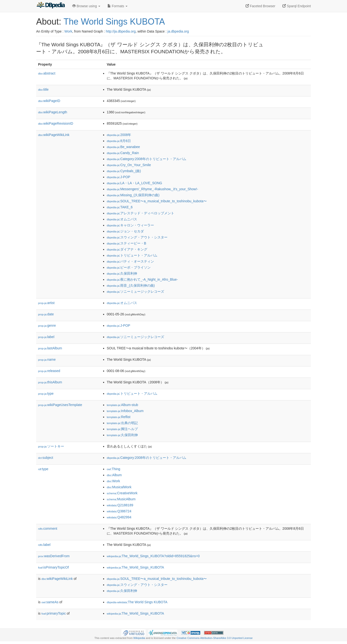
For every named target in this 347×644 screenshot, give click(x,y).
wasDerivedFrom (54, 556)
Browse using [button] (86, 6)
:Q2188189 (120, 505)
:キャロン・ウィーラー (130, 225)
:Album (114, 475)
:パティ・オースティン (130, 261)
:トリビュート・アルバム (132, 255)
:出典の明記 (122, 423)
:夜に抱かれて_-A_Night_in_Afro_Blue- (142, 279)
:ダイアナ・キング (127, 249)
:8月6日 (119, 141)
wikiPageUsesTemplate (60, 405)
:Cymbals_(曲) (124, 171)
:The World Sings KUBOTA (137, 602)
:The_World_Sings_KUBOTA (135, 567)
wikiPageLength (53, 112)
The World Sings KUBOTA (114, 22)
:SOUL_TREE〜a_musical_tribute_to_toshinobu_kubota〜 (157, 201)
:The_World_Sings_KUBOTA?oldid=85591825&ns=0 (153, 556)
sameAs (50, 602)
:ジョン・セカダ (125, 231)
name (47, 359)
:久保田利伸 (122, 273)
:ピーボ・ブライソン (129, 267)
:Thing (113, 469)
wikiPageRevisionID (56, 123)
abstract (47, 73)
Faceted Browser (260, 6)
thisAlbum (50, 382)
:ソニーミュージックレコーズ (135, 291)
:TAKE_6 (120, 207)
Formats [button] (117, 6)
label (46, 337)
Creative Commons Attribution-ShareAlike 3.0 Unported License (214, 638)
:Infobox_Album (125, 411)
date (46, 314)
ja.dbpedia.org (178, 31)
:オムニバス (122, 219)
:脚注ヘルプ (122, 429)
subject (46, 458)
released (49, 371)
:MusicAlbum (121, 499)
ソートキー (51, 446)
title (43, 89)
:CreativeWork (122, 493)
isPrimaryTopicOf (53, 567)
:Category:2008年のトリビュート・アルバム (147, 159)
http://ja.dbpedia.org (121, 31)
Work (68, 31)
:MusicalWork (119, 487)
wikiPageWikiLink (54, 135)
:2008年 (119, 135)
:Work (113, 481)
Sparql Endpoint (297, 6)
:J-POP (118, 177)
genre (47, 325)
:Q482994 (119, 517)
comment (48, 529)
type (46, 393)
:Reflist (119, 417)
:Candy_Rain (123, 153)
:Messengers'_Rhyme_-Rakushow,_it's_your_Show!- (152, 189)
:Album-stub (122, 405)
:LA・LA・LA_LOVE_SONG (134, 183)
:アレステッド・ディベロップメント (140, 213)
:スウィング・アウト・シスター (137, 237)
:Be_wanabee (123, 147)
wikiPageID (49, 101)
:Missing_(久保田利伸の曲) (133, 195)
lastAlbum (50, 348)
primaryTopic (54, 613)
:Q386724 (119, 511)
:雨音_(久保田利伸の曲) (131, 285)
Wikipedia (139, 638)
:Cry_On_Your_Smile (129, 165)
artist (46, 303)
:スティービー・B (127, 243)
